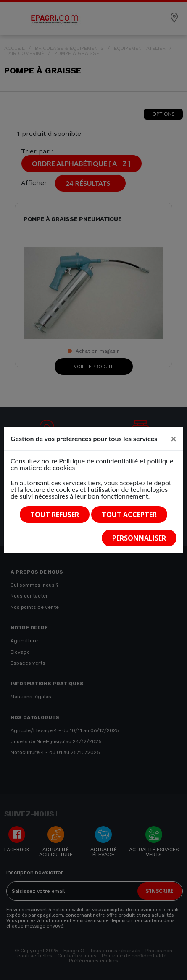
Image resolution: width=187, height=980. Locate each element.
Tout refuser (55, 515)
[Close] (174, 439)
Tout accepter (129, 515)
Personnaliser (139, 538)
